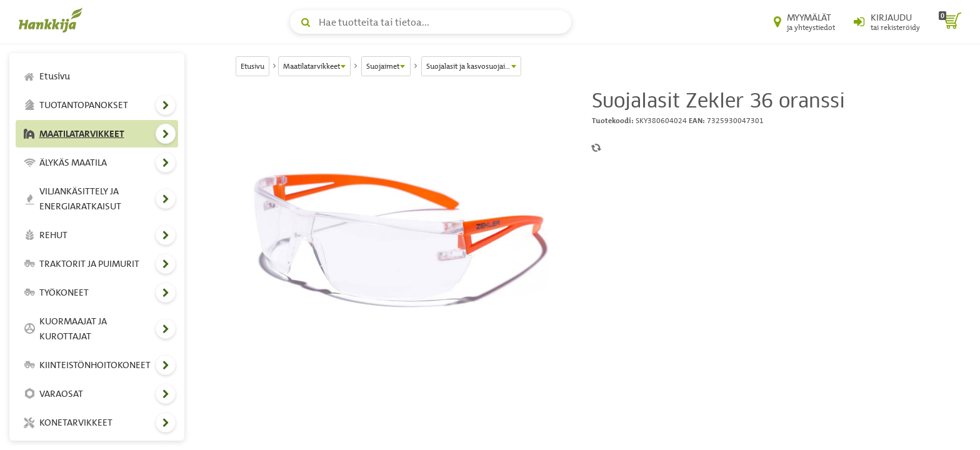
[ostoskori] (950, 22)
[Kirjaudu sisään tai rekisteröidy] (887, 22)
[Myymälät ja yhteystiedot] (804, 22)
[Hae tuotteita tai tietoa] (431, 22)
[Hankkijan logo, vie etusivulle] (53, 20)
